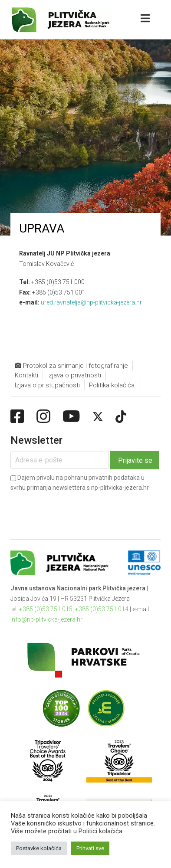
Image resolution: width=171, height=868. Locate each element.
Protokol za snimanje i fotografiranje (71, 366)
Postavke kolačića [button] (39, 848)
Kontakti (26, 375)
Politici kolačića (100, 831)
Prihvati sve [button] (90, 848)
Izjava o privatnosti (74, 375)
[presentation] (76, 508)
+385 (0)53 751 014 (102, 609)
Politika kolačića (112, 385)
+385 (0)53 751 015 (46, 609)
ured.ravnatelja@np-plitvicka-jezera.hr (91, 302)
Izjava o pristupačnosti (47, 385)
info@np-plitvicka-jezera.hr (46, 619)
